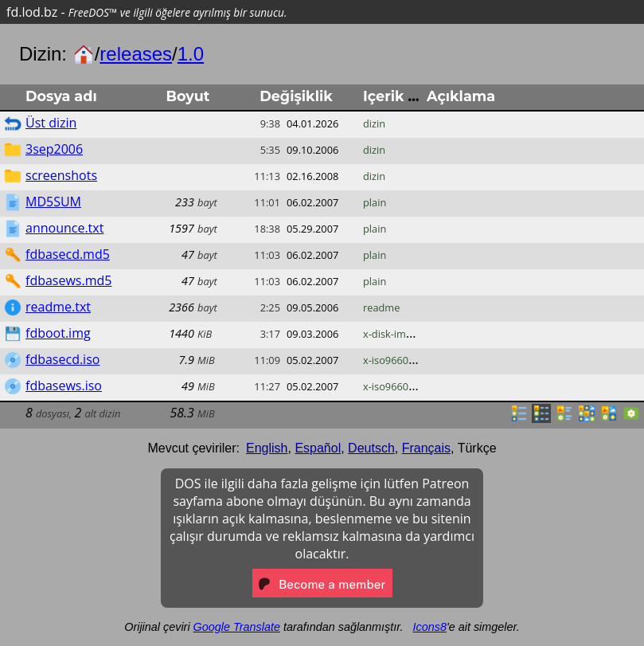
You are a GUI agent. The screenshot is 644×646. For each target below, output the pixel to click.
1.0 (191, 54)
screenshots (61, 175)
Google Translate (237, 627)
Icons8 (430, 627)
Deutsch (371, 448)
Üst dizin (51, 123)
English (267, 448)
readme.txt (58, 307)
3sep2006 (54, 149)
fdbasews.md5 (68, 280)
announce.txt (64, 228)
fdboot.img (58, 333)
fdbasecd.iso (62, 359)
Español (318, 448)
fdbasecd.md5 (68, 254)
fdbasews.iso (64, 386)
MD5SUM (53, 202)
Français (426, 448)
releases (136, 54)
